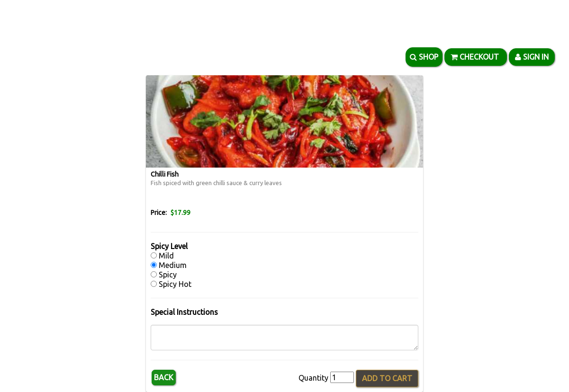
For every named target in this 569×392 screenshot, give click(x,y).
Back (164, 377)
